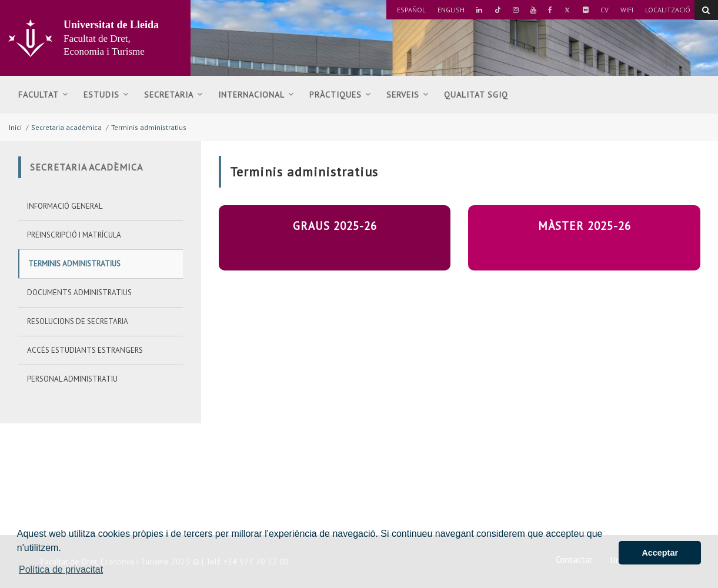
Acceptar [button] (660, 553)
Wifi (627, 10)
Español (411, 10)
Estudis (106, 95)
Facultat (43, 95)
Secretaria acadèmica (66, 127)
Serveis (408, 95)
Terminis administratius (149, 127)
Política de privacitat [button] (61, 569)
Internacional (256, 95)
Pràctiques (340, 95)
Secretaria (173, 95)
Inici (15, 127)
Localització (668, 10)
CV (605, 10)
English (451, 10)
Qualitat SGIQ (476, 95)
